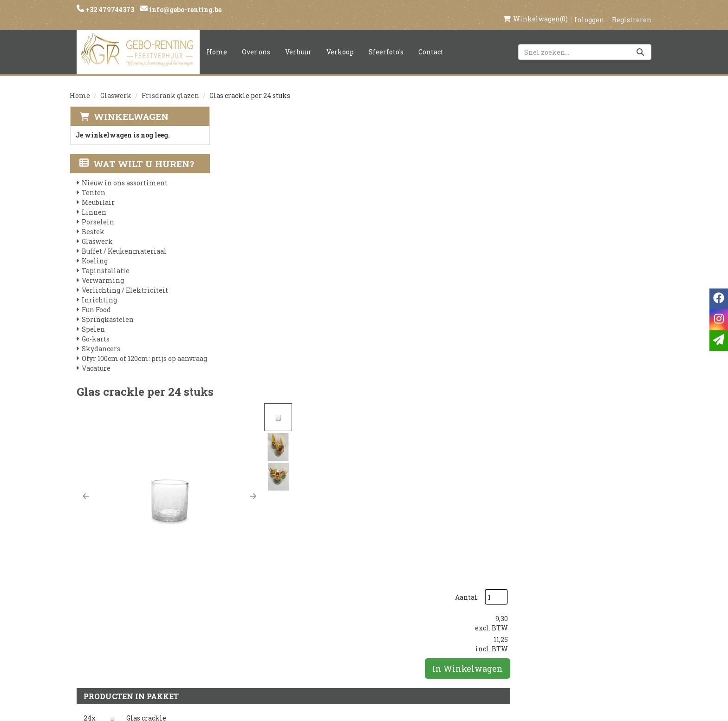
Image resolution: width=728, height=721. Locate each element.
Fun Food (96, 300)
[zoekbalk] (585, 42)
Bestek (93, 222)
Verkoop (340, 42)
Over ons (256, 42)
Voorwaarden (251, 616)
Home (217, 42)
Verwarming (103, 271)
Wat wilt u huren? (137, 154)
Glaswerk (116, 86)
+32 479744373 (109, 10)
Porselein (98, 213)
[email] (719, 341)
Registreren (632, 10)
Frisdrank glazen (170, 86)
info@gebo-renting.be (185, 10)
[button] (233, 210)
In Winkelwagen (609, 197)
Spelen (93, 320)
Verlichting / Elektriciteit (125, 281)
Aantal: (608, 126)
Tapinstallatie (106, 261)
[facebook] (526, 588)
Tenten (94, 183)
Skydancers (101, 339)
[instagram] (544, 588)
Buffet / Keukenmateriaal (124, 242)
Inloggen (589, 10)
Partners (242, 600)
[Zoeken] (640, 42)
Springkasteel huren (362, 663)
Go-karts (96, 330)
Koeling (95, 252)
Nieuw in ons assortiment (125, 174)
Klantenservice (451, 584)
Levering (339, 584)
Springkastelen (108, 310)
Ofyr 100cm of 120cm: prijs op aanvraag (144, 349)
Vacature (96, 359)
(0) (536, 9)
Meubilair (98, 193)
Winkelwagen (131, 107)
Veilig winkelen (353, 600)
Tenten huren (349, 647)
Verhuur (298, 42)
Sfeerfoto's (386, 42)
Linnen (94, 203)
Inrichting (99, 291)
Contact (431, 42)
